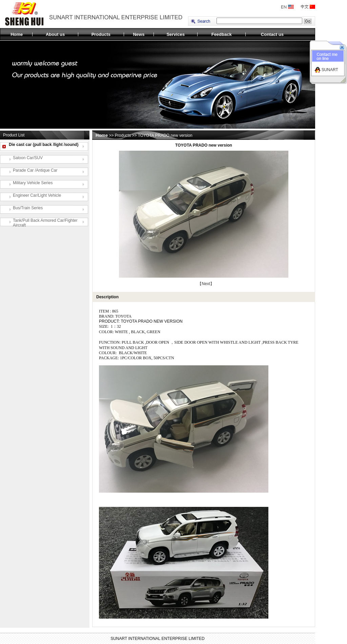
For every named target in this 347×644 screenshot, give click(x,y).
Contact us (272, 34)
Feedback (222, 34)
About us (55, 34)
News (139, 34)
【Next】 (206, 284)
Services (176, 34)
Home (17, 34)
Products (101, 34)
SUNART (330, 70)
